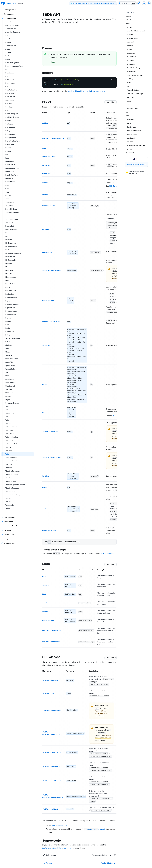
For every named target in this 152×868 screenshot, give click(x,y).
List (7, 236)
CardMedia (9, 103)
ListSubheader (11, 260)
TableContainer (11, 427)
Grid (7, 185)
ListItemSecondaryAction (15, 253)
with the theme (107, 548)
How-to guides (8, 517)
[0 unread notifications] (144, 3)
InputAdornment (12, 219)
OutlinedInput (11, 291)
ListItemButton (11, 246)
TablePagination (12, 437)
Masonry (9, 263)
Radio (8, 328)
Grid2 (7, 189)
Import (49, 73)
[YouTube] (110, 862)
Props (49, 102)
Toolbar (8, 498)
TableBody (9, 420)
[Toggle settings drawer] (149, 3)
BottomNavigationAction (15, 66)
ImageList (9, 206)
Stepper (8, 396)
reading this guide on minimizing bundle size (87, 91)
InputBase (9, 223)
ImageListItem (11, 209)
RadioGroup (10, 331)
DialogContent (11, 138)
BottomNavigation (12, 63)
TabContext (10, 413)
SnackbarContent (12, 359)
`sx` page (116, 412)
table (111, 102)
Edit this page (50, 847)
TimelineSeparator (12, 488)
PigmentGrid (10, 308)
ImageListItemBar (12, 212)
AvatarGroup (10, 52)
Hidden (8, 195)
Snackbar (9, 355)
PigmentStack (11, 314)
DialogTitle (10, 144)
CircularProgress (12, 114)
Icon (7, 199)
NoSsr (8, 287)
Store (63, 862)
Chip (7, 110)
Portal (8, 325)
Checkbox (9, 107)
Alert (7, 35)
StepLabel (9, 393)
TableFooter (10, 430)
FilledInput (10, 161)
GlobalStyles (10, 182)
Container (9, 124)
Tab (7, 410)
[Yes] (111, 847)
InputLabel (9, 226)
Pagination (9, 294)
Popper (8, 321)
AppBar (8, 42)
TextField (9, 464)
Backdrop (9, 56)
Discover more (8, 535)
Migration (6, 530)
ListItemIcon (10, 250)
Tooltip (8, 502)
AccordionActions (12, 25)
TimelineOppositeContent (15, 485)
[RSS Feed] (115, 862)
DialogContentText (12, 141)
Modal (8, 280)
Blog (55, 862)
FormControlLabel (12, 168)
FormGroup (10, 172)
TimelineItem (10, 481)
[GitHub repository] (139, 3)
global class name (59, 817)
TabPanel (9, 451)
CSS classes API (115, 185)
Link (7, 233)
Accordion (9, 22)
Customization (8, 513)
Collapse (9, 121)
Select (8, 342)
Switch (8, 406)
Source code (53, 832)
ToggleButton (10, 491)
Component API (9, 18)
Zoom (8, 508)
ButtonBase (10, 80)
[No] (115, 847)
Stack (8, 372)
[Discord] (105, 862)
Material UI (12, 3)
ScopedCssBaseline (13, 338)
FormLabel (9, 178)
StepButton (10, 379)
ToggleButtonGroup (13, 495)
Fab (7, 155)
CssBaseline (10, 127)
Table (7, 417)
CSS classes (53, 652)
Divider (8, 148)
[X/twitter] (101, 862)
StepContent (10, 386)
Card (7, 86)
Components (7, 14)
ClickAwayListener (12, 117)
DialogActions (11, 134)
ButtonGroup (10, 83)
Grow (7, 192)
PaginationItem (11, 297)
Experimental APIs (10, 526)
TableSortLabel (11, 444)
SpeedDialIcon (11, 369)
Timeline (9, 468)
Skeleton (9, 345)
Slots (48, 558)
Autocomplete (11, 46)
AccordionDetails (12, 29)
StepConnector (11, 383)
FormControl (10, 165)
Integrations (7, 521)
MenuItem (9, 270)
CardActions (10, 93)
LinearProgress (11, 229)
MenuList (9, 274)
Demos (49, 48)
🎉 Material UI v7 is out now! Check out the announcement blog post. (93, 3)
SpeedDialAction (12, 366)
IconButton (10, 202)
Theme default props (56, 544)
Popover (9, 318)
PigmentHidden (11, 311)
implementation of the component (57, 839)
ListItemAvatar (11, 243)
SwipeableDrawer (12, 403)
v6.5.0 (21, 3)
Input (7, 216)
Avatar (8, 49)
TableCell (9, 423)
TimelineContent (12, 474)
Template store (8, 543)
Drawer (8, 151)
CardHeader (10, 100)
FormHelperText (11, 175)
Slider (8, 352)
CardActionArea (11, 90)
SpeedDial (9, 362)
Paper (8, 301)
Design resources (9, 539)
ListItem (9, 240)
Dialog (8, 131)
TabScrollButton (11, 457)
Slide (7, 349)
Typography (10, 505)
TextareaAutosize (12, 461)
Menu (7, 267)
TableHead (9, 434)
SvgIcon (8, 400)
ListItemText (10, 257)
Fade (7, 158)
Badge (8, 59)
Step (7, 376)
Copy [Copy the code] (113, 80)
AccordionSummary (13, 32)
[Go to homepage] (3, 3)
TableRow (9, 440)
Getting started (8, 10)
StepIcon (9, 389)
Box (7, 69)
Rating (8, 335)
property (95, 820)
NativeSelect (10, 284)
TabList (8, 447)
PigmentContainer (12, 304)
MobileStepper (11, 277)
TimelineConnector (13, 471)
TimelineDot (10, 478)
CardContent (10, 97)
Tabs (7, 454)
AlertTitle (9, 39)
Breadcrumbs (10, 73)
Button (8, 76)
